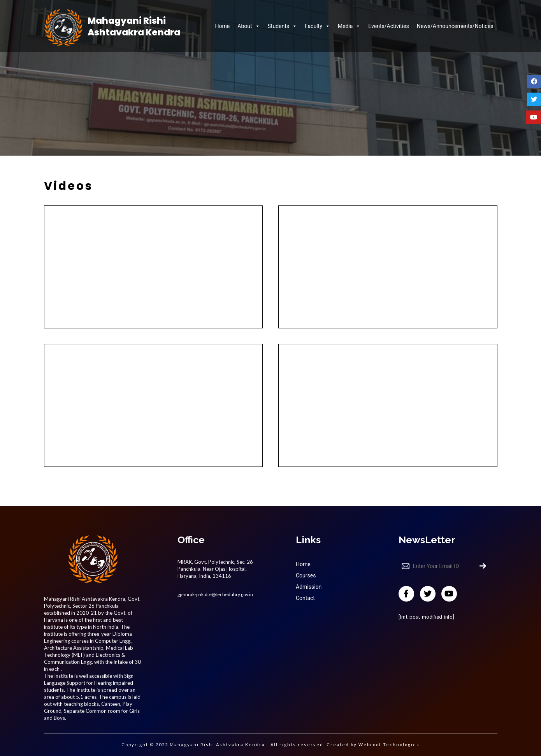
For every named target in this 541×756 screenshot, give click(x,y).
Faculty (317, 26)
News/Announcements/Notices (455, 26)
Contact (305, 598)
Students (282, 26)
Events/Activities (388, 26)
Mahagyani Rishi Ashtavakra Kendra (134, 27)
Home (223, 26)
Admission (309, 587)
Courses (306, 575)
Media (349, 26)
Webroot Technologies (389, 745)
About (249, 26)
